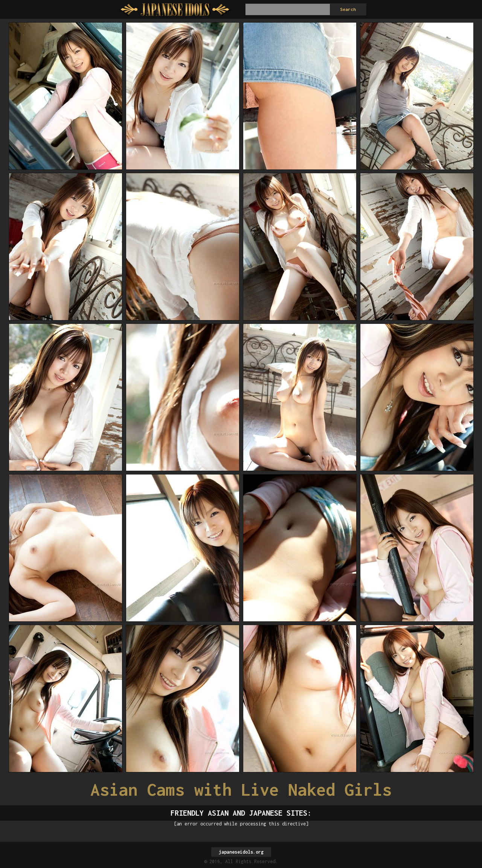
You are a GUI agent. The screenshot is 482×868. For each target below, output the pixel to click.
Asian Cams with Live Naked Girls (241, 789)
